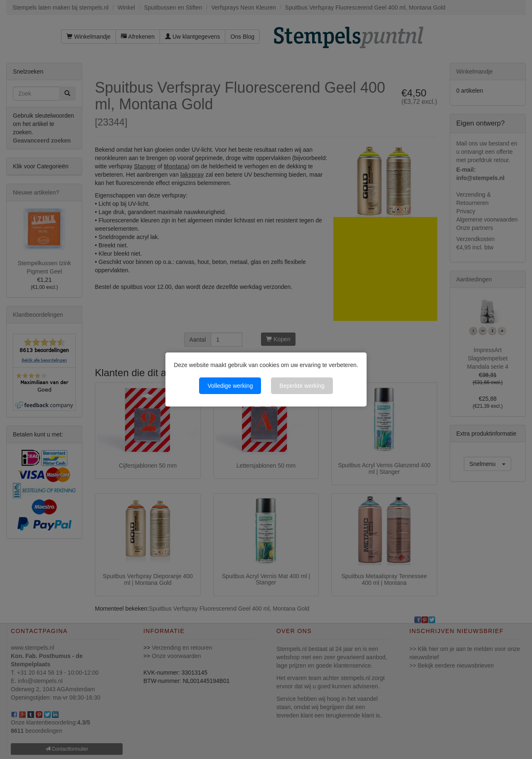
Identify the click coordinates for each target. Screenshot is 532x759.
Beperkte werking (302, 386)
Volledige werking (230, 386)
